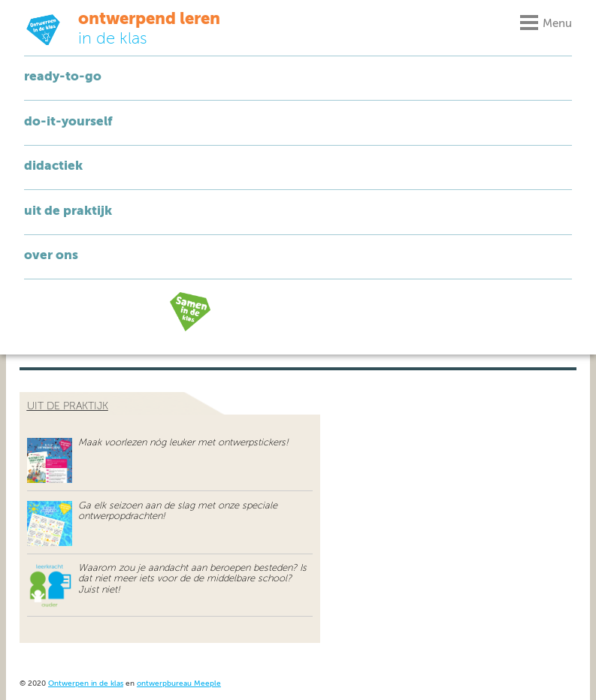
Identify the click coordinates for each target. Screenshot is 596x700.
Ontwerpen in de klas (86, 684)
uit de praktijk (68, 406)
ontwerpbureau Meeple (179, 684)
